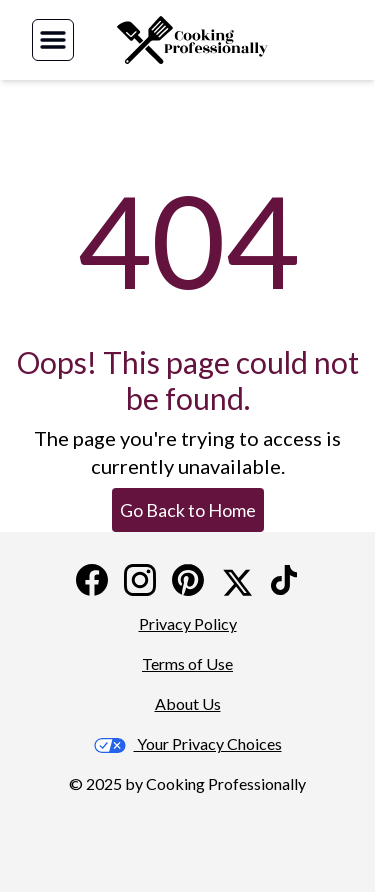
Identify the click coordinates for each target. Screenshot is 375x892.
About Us (188, 703)
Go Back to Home (188, 510)
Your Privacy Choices (188, 743)
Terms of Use (187, 663)
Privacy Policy (188, 623)
